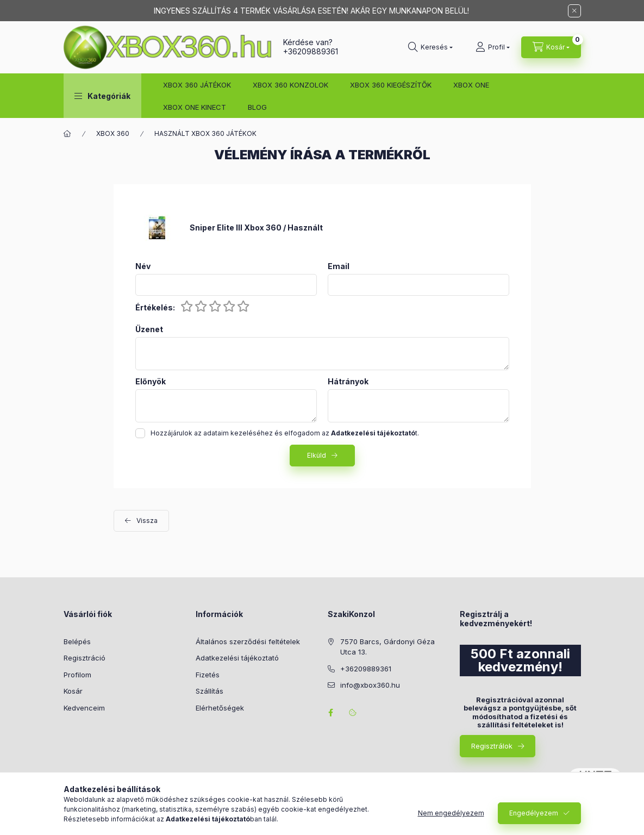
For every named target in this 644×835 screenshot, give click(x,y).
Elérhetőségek (220, 708)
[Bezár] (574, 11)
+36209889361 (311, 51)
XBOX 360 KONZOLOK (290, 85)
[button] (102, 96)
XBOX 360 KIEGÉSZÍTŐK (391, 85)
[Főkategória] (67, 134)
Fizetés (208, 675)
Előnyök (151, 382)
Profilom (77, 675)
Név (143, 266)
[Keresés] (430, 47)
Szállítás (210, 691)
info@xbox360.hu (370, 685)
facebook (331, 713)
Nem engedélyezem (451, 813)
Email (339, 266)
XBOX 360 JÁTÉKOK (197, 85)
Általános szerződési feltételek (248, 641)
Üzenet (149, 329)
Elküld (317, 455)
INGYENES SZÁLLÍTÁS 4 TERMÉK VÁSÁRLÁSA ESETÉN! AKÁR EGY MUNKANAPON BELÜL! (311, 11)
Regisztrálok (492, 746)
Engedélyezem (534, 813)
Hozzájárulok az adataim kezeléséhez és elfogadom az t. (285, 433)
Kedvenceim (84, 708)
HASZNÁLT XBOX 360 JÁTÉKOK (205, 133)
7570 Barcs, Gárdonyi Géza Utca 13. (387, 647)
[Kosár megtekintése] (551, 47)
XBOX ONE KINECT (195, 107)
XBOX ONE (471, 85)
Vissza (147, 521)
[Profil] (493, 47)
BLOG (257, 107)
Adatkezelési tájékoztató (237, 658)
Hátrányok (348, 382)
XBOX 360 (113, 133)
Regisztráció (85, 658)
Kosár (73, 691)
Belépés (77, 641)
